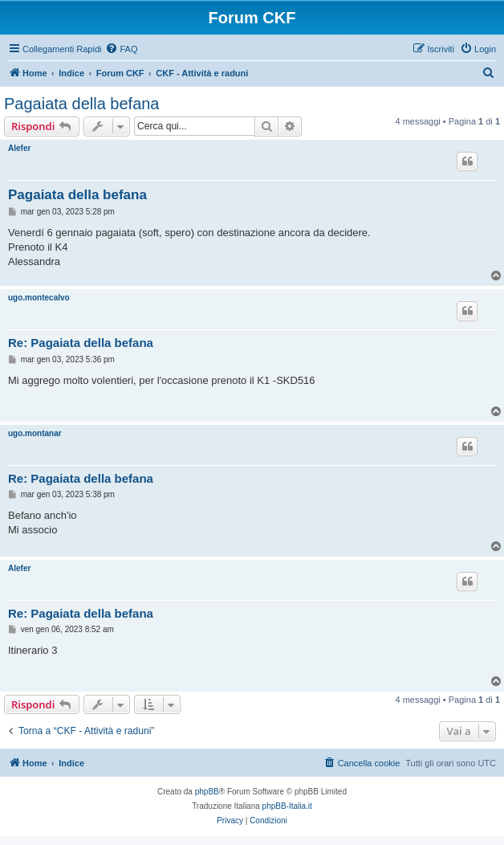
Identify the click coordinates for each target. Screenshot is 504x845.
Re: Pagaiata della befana (81, 343)
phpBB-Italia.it (287, 806)
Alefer (19, 148)
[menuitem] (121, 49)
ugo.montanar (35, 433)
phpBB (207, 792)
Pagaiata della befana (82, 104)
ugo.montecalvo (39, 298)
